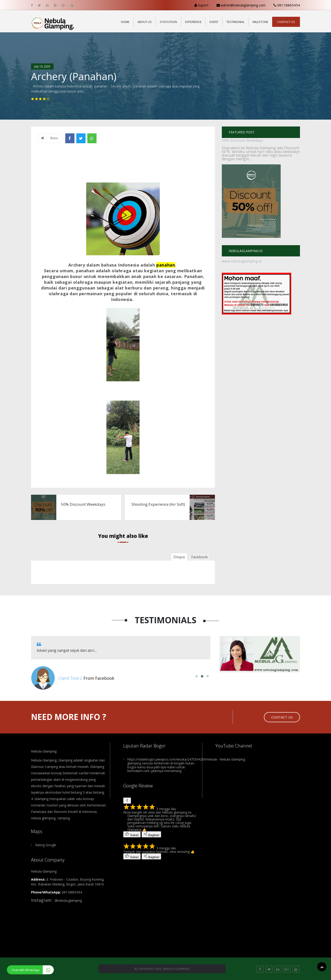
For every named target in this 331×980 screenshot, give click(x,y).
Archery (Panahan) (74, 76)
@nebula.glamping (68, 900)
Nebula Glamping (44, 751)
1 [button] (197, 676)
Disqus (179, 557)
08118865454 (287, 5)
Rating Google (46, 845)
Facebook (200, 557)
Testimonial (235, 22)
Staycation (168, 22)
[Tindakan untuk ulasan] (127, 801)
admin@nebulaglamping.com (241, 5)
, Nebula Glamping (176, 969)
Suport (201, 5)
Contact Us (286, 22)
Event (214, 22)
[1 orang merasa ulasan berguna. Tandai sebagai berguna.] (132, 856)
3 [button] (208, 676)
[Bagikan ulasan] (151, 834)
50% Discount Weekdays (243, 140)
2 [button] (202, 676)
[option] (121, 663)
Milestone (260, 22)
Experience (193, 22)
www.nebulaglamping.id (242, 261)
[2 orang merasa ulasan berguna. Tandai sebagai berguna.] (132, 834)
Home (125, 22)
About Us (145, 22)
